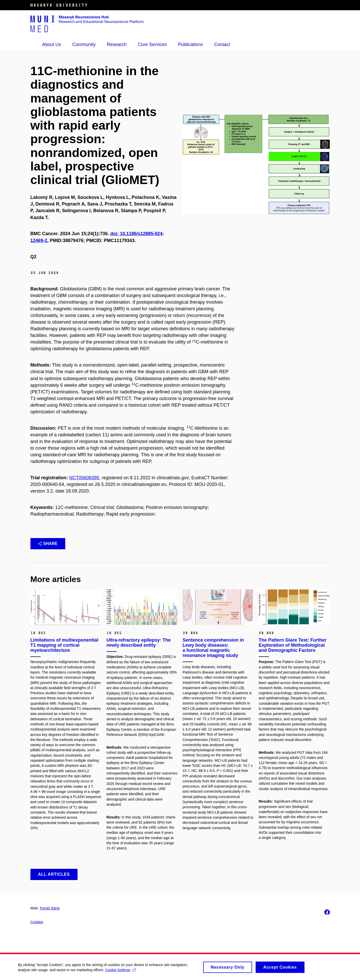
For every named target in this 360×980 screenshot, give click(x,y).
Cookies (37, 922)
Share (48, 544)
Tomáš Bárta (50, 908)
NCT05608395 (84, 478)
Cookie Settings (121, 972)
